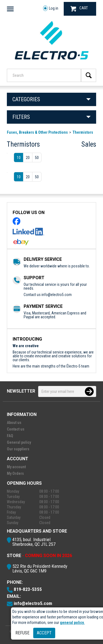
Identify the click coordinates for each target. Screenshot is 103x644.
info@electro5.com (57, 295)
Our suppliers (18, 449)
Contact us (16, 429)
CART (79, 9)
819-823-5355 (28, 589)
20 (28, 158)
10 (19, 158)
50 (37, 158)
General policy (19, 442)
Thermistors (83, 132)
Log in (51, 8)
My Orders (15, 473)
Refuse (22, 633)
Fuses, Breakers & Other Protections (37, 132)
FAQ (10, 436)
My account (16, 467)
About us (14, 423)
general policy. (72, 623)
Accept (44, 633)
